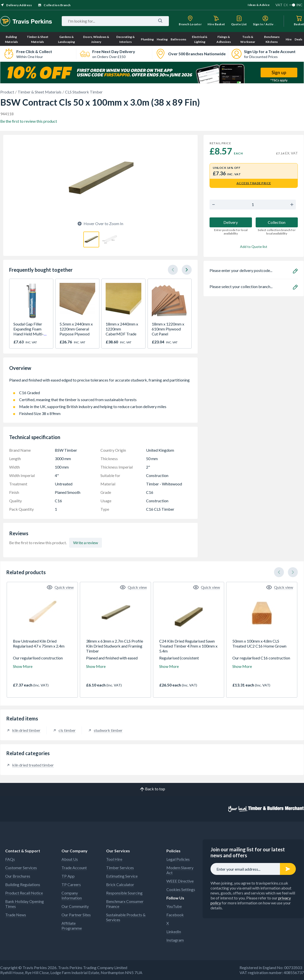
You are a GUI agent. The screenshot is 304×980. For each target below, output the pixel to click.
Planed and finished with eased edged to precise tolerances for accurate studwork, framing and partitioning (100, 383)
